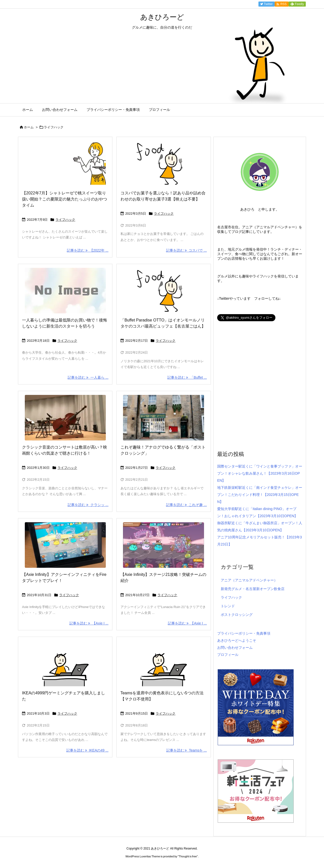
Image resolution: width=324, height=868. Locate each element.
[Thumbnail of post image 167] (164, 291)
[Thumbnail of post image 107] (65, 545)
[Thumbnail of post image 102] (164, 663)
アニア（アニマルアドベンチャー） (249, 580)
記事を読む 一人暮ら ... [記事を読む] (88, 377)
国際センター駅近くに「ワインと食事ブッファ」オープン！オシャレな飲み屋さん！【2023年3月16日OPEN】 (260, 473)
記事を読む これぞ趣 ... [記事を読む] (186, 505)
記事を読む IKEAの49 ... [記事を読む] (87, 750)
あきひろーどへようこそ (237, 640)
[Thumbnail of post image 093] (164, 545)
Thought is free (188, 856)
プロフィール (228, 655)
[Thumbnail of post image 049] (164, 418)
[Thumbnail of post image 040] (65, 663)
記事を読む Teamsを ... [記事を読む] (187, 750)
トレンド (228, 606)
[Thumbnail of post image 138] (65, 164)
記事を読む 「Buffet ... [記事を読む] (187, 377)
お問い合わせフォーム (235, 648)
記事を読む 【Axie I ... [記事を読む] (89, 623)
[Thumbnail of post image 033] (65, 418)
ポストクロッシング (237, 615)
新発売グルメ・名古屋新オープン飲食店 (253, 589)
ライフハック (65, 220)
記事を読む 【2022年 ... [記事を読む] (88, 250)
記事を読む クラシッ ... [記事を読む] (88, 505)
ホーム (29, 127)
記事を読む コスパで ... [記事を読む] (186, 250)
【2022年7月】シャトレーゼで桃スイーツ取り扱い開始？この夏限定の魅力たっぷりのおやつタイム (65, 199)
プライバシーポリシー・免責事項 (244, 633)
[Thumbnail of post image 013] (164, 164)
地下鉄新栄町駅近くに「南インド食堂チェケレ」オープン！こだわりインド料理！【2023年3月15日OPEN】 (260, 495)
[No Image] (65, 291)
